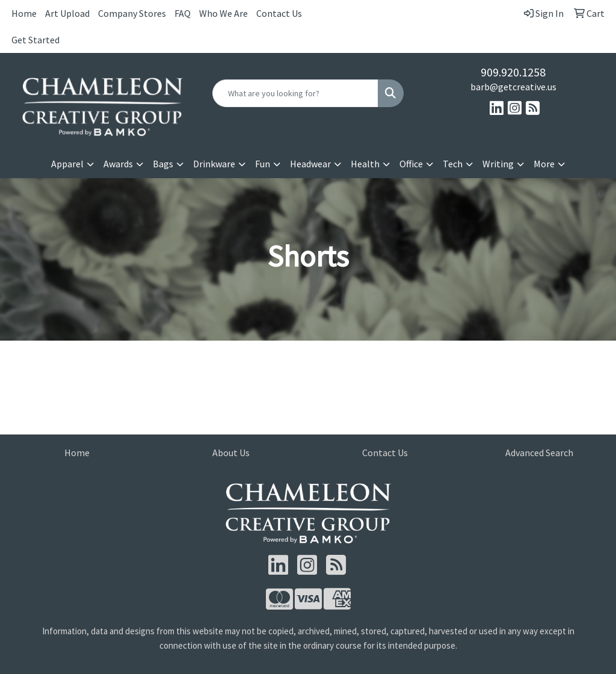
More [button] (544, 164)
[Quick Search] (295, 93)
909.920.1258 (513, 72)
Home (24, 13)
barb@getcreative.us (513, 87)
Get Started (35, 40)
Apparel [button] (67, 164)
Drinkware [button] (214, 164)
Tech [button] (453, 164)
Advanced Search (539, 453)
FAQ (183, 13)
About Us (231, 453)
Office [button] (411, 164)
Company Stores (132, 13)
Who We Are (223, 13)
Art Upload (67, 13)
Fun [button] (263, 164)
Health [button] (365, 164)
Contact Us (279, 13)
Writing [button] (498, 164)
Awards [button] (118, 164)
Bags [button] (163, 164)
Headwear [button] (310, 164)
